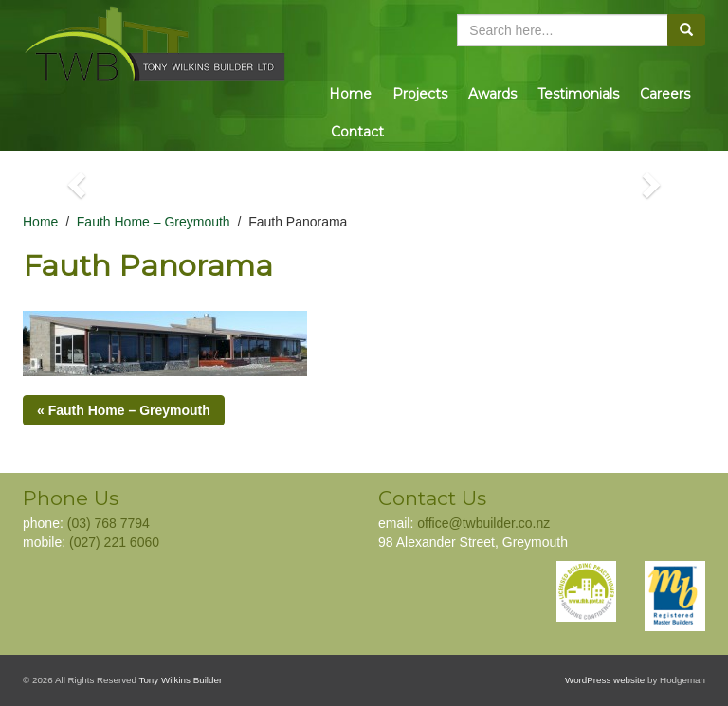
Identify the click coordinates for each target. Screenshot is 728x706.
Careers (665, 94)
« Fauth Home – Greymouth (124, 410)
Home (350, 94)
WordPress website (605, 680)
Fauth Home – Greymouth (154, 222)
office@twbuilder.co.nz (483, 523)
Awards (492, 94)
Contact (357, 132)
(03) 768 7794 (109, 523)
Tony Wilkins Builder (181, 680)
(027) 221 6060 (114, 542)
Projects (420, 94)
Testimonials (578, 94)
